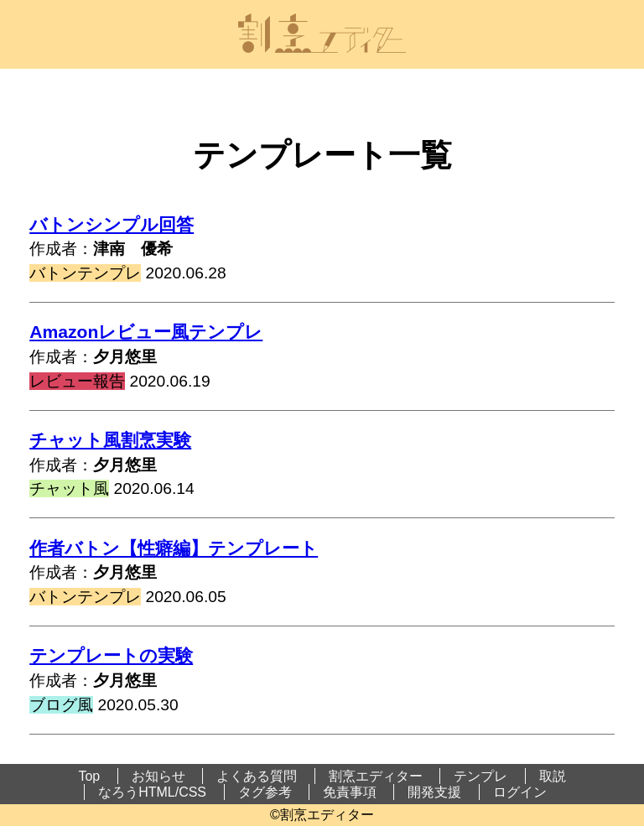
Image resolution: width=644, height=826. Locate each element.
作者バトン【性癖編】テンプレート (174, 548)
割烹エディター (376, 776)
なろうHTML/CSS (152, 792)
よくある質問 (257, 776)
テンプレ (480, 776)
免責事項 (350, 792)
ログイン (520, 792)
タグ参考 (265, 792)
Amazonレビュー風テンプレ (146, 332)
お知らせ (158, 776)
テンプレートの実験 (111, 655)
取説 (553, 776)
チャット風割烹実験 (110, 440)
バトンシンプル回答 (112, 224)
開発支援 (434, 792)
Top (89, 776)
